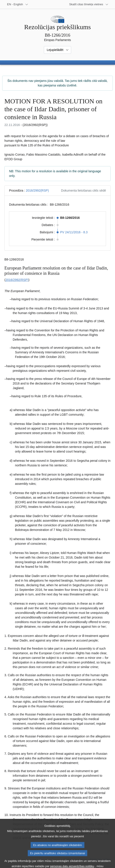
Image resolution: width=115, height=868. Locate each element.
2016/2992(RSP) (37, 190)
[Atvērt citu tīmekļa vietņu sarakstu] (89, 4)
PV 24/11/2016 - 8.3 (74, 232)
